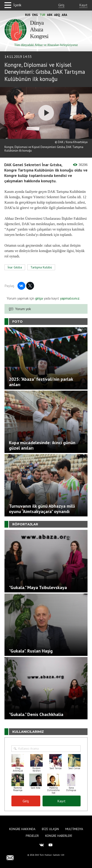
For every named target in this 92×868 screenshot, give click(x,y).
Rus (28, 15)
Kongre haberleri (59, 836)
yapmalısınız (69, 298)
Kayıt (83, 5)
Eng (35, 15)
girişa (39, 298)
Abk (50, 15)
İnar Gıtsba (15, 267)
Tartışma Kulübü (41, 267)
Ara (64, 15)
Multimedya (74, 829)
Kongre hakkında (22, 829)
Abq (57, 15)
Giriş (61, 5)
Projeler (32, 836)
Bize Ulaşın (50, 829)
